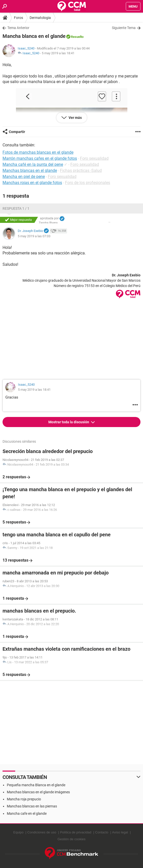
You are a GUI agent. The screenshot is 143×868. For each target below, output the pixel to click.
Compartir (17, 132)
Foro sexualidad (94, 158)
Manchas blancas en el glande (30, 170)
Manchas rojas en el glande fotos (32, 183)
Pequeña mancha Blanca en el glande (36, 785)
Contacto (102, 832)
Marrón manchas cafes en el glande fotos (40, 158)
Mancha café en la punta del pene (33, 164)
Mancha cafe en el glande (27, 813)
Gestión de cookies (71, 839)
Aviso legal (120, 832)
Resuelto (77, 37)
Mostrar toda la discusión (69, 422)
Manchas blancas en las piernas (32, 806)
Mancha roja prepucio (24, 799)
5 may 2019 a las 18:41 (58, 53)
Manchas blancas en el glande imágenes (38, 792)
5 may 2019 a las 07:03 (34, 236)
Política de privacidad (76, 832)
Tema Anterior (18, 28)
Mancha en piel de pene (24, 177)
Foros (18, 18)
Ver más (75, 118)
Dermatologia (40, 18)
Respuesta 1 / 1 (16, 208)
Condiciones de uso (42, 832)
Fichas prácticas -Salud (81, 170)
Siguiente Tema (124, 28)
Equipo (18, 832)
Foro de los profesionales (88, 183)
